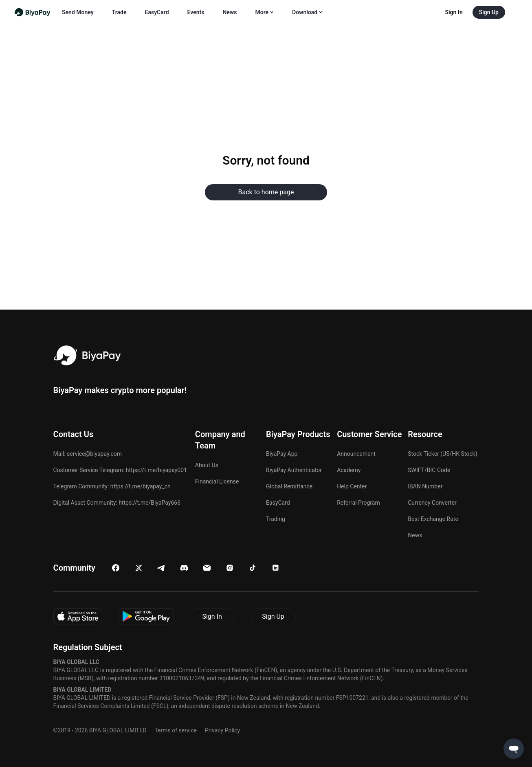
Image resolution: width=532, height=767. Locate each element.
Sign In (212, 616)
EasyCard (157, 12)
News (230, 12)
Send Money (78, 12)
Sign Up (273, 616)
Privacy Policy (222, 730)
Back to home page (266, 192)
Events (196, 12)
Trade (119, 12)
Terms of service (176, 730)
